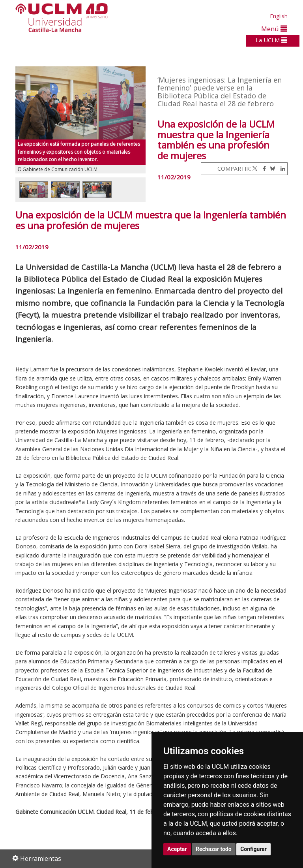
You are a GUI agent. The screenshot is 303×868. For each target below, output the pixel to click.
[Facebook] (262, 169)
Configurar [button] (253, 849)
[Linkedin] (281, 169)
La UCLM (271, 40)
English (279, 16)
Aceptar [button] (177, 849)
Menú (274, 29)
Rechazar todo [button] (214, 849)
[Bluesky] (271, 169)
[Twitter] (255, 169)
